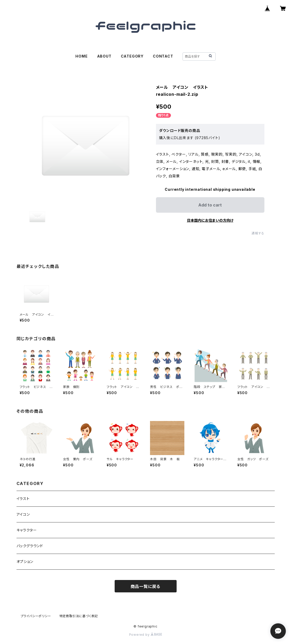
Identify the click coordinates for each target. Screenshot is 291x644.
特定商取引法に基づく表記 (79, 616)
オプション (25, 562)
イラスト (23, 499)
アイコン (23, 514)
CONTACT (163, 56)
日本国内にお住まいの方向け (210, 220)
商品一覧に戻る (146, 586)
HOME (81, 56)
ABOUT (104, 56)
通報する (258, 233)
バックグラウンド (30, 546)
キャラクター (27, 530)
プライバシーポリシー (36, 616)
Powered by (146, 635)
